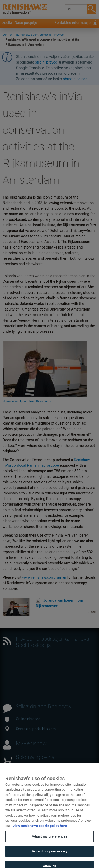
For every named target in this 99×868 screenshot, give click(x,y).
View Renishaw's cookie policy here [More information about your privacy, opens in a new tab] (40, 829)
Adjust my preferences (49, 840)
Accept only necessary (49, 854)
